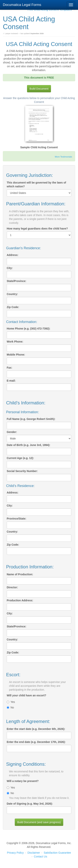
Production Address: (20, 600)
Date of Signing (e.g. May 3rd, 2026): (30, 804)
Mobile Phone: (16, 355)
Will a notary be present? (23, 781)
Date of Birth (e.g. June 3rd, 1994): (28, 445)
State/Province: (16, 281)
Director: (12, 587)
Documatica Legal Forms (22, 5)
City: (10, 268)
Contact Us (41, 857)
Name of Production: (20, 574)
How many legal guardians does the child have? (37, 229)
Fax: (9, 368)
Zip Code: (13, 307)
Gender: (12, 432)
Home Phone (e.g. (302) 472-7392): (28, 329)
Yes (11, 702)
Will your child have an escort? (26, 695)
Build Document (39, 89)
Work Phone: (15, 342)
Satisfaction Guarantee (57, 853)
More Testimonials (63, 157)
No (10, 707)
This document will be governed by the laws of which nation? (36, 184)
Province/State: (16, 519)
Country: (12, 294)
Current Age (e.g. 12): (20, 458)
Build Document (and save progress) (39, 822)
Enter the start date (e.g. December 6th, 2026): (36, 729)
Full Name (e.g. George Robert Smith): (31, 419)
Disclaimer (34, 853)
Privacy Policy (15, 853)
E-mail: (11, 381)
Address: (13, 255)
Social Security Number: (22, 471)
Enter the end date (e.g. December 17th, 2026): (36, 742)
